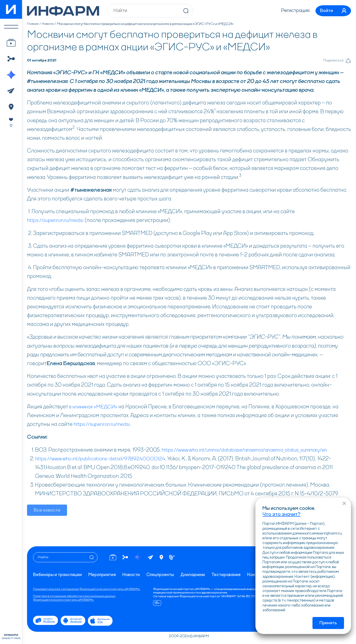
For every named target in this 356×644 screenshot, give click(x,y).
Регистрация (292, 11)
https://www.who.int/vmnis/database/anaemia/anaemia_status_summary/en (252, 450)
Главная (33, 24)
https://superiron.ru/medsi (58, 220)
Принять (328, 623)
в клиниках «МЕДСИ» (95, 407)
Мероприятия (104, 575)
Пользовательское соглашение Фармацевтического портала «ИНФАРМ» (87, 589)
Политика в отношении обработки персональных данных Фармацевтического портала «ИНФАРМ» (74, 598)
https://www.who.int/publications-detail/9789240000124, (104, 459)
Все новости (47, 511)
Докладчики (198, 575)
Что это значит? (281, 514)
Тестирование (232, 575)
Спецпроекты (164, 575)
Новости (49, 24)
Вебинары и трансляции (58, 575)
